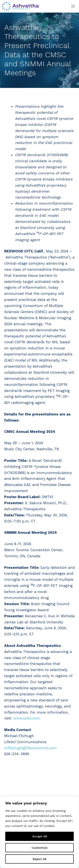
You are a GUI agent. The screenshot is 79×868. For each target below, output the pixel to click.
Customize (39, 848)
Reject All (39, 859)
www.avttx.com (27, 718)
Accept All (40, 836)
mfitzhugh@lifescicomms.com (31, 748)
